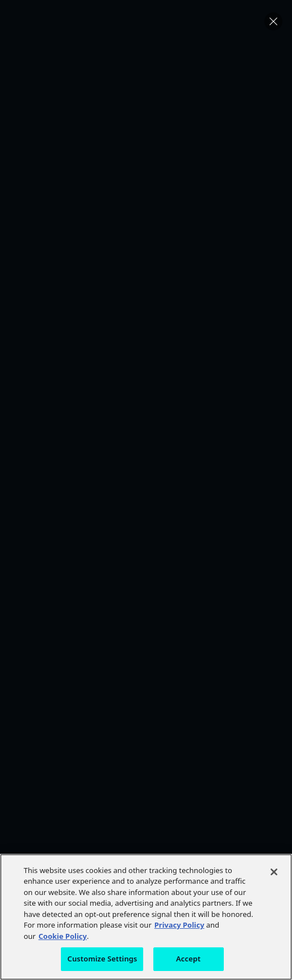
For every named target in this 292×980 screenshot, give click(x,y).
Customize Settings (102, 959)
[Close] (274, 872)
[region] (146, 917)
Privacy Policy (180, 925)
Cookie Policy (63, 936)
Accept (188, 959)
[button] (273, 21)
